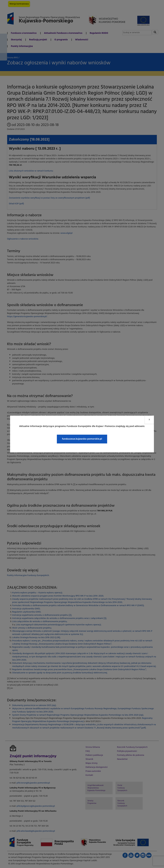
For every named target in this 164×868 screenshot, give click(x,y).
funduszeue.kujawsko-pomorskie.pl (82, 439)
